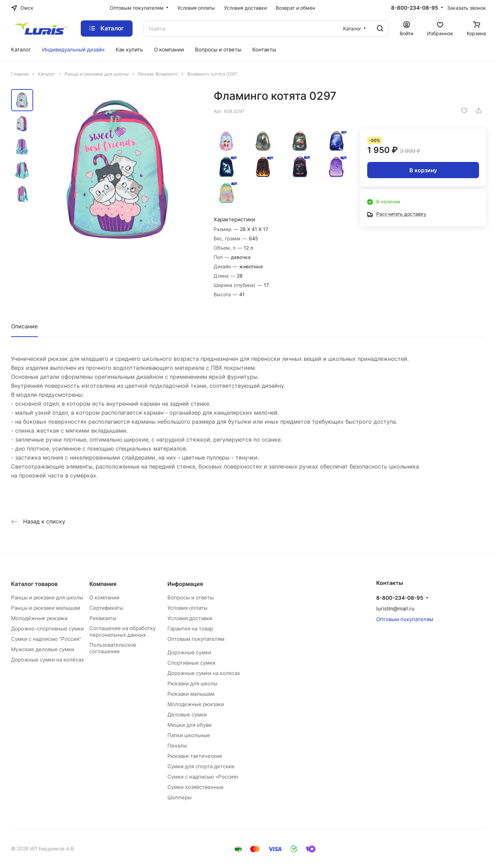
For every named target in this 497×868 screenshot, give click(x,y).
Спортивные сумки (191, 663)
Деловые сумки (187, 715)
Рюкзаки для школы (192, 683)
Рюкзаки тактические (195, 756)
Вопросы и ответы (191, 597)
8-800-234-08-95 (415, 8)
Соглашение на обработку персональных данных (123, 631)
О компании (104, 597)
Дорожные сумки (189, 652)
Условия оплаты (187, 608)
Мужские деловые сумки (43, 649)
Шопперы (179, 797)
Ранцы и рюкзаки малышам (46, 608)
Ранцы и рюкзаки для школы (47, 597)
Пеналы (177, 746)
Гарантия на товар (190, 629)
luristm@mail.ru (395, 609)
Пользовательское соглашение (113, 648)
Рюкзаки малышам (191, 694)
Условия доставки (190, 618)
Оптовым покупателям (196, 639)
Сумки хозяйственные (196, 787)
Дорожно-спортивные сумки (47, 629)
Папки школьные (189, 735)
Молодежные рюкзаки (196, 704)
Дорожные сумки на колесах (204, 673)
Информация (185, 584)
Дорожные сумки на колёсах (47, 660)
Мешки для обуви (189, 725)
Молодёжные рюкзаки (39, 618)
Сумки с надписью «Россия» (203, 777)
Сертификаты (106, 608)
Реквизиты (103, 618)
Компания (103, 584)
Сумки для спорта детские (201, 766)
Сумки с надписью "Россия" (46, 639)
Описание (24, 326)
